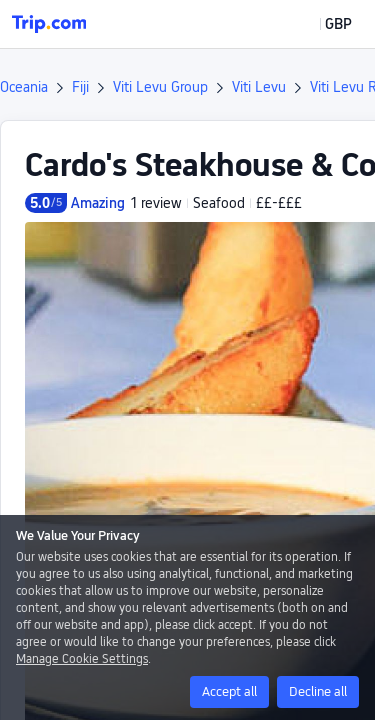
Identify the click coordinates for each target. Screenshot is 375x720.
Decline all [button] (318, 691)
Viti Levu (259, 87)
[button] (324, 24)
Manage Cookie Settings (82, 659)
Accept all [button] (229, 691)
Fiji (80, 87)
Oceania (24, 87)
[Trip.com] (49, 24)
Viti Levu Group (160, 87)
